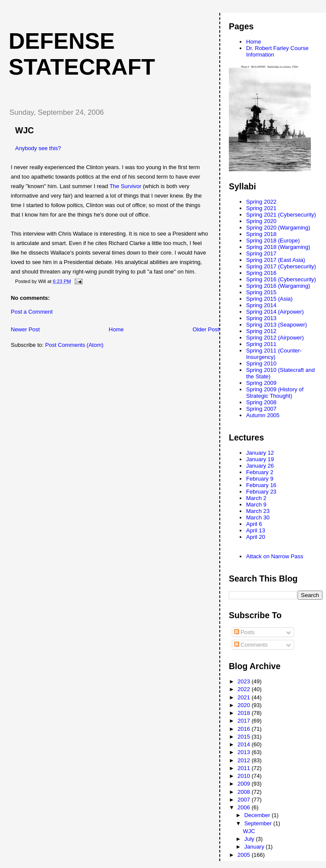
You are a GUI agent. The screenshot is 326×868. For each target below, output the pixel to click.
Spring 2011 (261, 344)
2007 (245, 800)
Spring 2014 (261, 305)
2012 (245, 760)
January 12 (260, 453)
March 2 (256, 498)
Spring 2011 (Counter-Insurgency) (274, 354)
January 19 (260, 459)
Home (116, 329)
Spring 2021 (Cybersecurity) (281, 215)
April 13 (256, 530)
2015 (245, 737)
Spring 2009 (261, 383)
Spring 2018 (261, 234)
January (255, 847)
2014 (245, 744)
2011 (245, 768)
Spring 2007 (261, 409)
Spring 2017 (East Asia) (276, 260)
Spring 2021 (261, 208)
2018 (245, 713)
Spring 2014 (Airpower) (275, 312)
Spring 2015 (261, 292)
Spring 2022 (261, 202)
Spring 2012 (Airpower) (275, 338)
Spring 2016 (261, 273)
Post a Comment (32, 312)
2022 (245, 689)
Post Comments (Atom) (74, 345)
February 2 (260, 472)
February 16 (261, 485)
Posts (244, 632)
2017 (245, 721)
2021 (245, 697)
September (259, 823)
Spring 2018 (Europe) (273, 241)
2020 (245, 705)
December (258, 815)
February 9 (260, 479)
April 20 (256, 537)
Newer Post (25, 329)
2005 (245, 855)
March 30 (258, 517)
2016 (245, 729)
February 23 (261, 492)
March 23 (258, 511)
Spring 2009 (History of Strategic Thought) (275, 393)
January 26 (260, 466)
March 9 (256, 505)
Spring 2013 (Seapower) (277, 325)
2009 (245, 784)
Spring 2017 (261, 253)
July (250, 839)
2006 (245, 807)
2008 (245, 792)
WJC (249, 831)
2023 (245, 681)
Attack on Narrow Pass (275, 556)
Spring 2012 (261, 331)
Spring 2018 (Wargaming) (278, 247)
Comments (251, 645)
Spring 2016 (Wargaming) (278, 286)
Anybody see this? (38, 148)
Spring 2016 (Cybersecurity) (281, 279)
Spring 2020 (261, 221)
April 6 (254, 524)
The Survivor (126, 186)
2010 (245, 776)
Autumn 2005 (263, 415)
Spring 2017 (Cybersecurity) (281, 266)
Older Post (206, 329)
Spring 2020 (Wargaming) (278, 228)
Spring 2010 (261, 363)
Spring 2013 (261, 318)
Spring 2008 (261, 402)
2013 (245, 752)
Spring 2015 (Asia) (269, 299)
